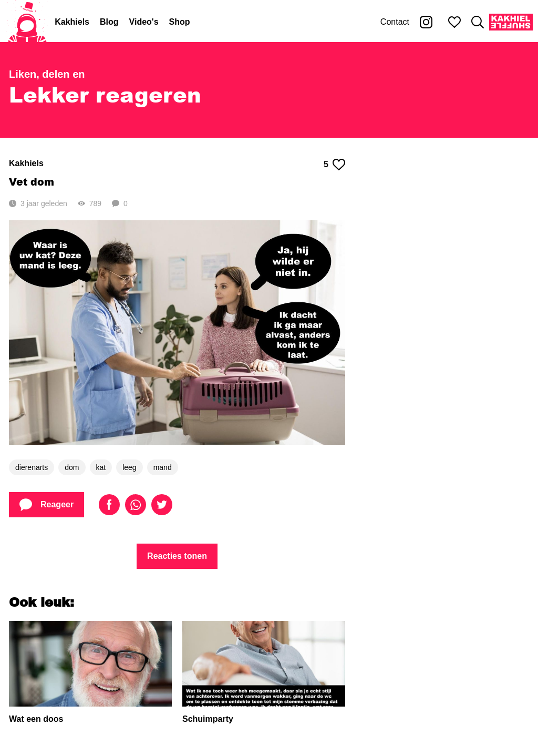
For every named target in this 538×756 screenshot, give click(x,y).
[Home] (27, 22)
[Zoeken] (478, 22)
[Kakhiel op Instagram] (426, 22)
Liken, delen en (47, 74)
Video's (144, 22)
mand (163, 467)
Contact (395, 22)
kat (101, 467)
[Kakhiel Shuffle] (511, 22)
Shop (180, 22)
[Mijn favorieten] (454, 22)
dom (72, 467)
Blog (109, 22)
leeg (129, 467)
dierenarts (32, 467)
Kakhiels (72, 22)
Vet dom (32, 182)
